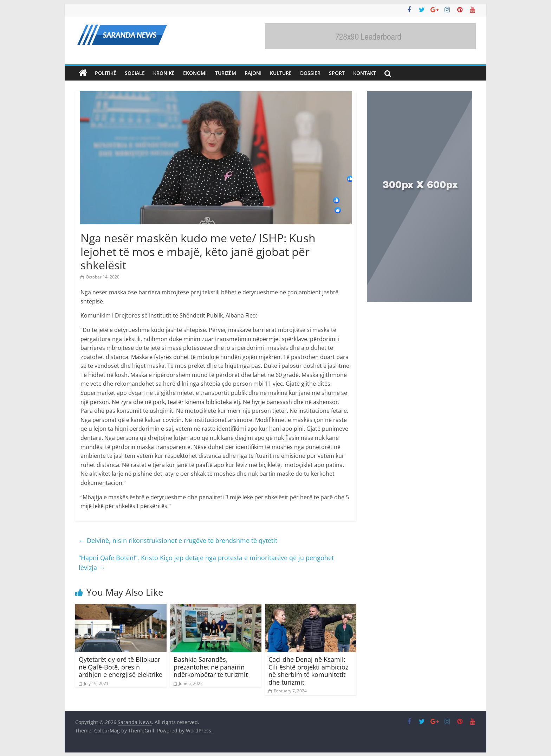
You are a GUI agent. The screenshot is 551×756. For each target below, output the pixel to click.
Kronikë (164, 73)
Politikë (106, 73)
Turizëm (226, 73)
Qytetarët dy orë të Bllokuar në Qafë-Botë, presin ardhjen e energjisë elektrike (121, 667)
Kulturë (281, 73)
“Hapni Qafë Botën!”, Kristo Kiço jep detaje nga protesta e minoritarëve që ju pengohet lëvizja (206, 563)
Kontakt (365, 73)
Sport (337, 73)
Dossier (310, 73)
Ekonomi (195, 73)
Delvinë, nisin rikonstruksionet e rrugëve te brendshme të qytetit (178, 540)
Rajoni (253, 73)
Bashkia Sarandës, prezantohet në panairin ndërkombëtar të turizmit (211, 667)
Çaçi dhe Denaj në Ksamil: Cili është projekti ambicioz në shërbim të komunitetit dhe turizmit (308, 671)
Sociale (135, 73)
